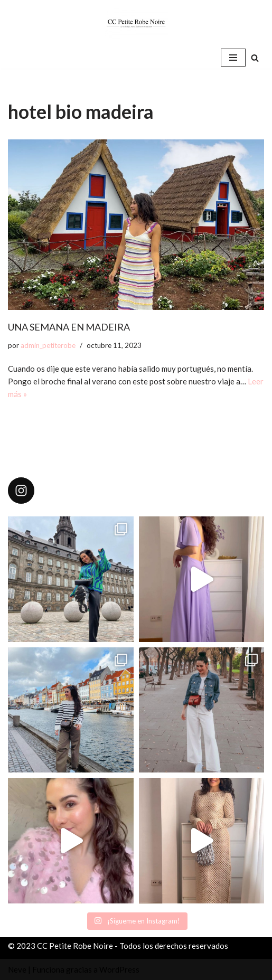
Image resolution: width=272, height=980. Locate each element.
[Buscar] (255, 58)
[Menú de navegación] (233, 58)
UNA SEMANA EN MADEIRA (69, 327)
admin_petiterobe (48, 345)
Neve (17, 969)
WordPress (119, 969)
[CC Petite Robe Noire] (136, 23)
